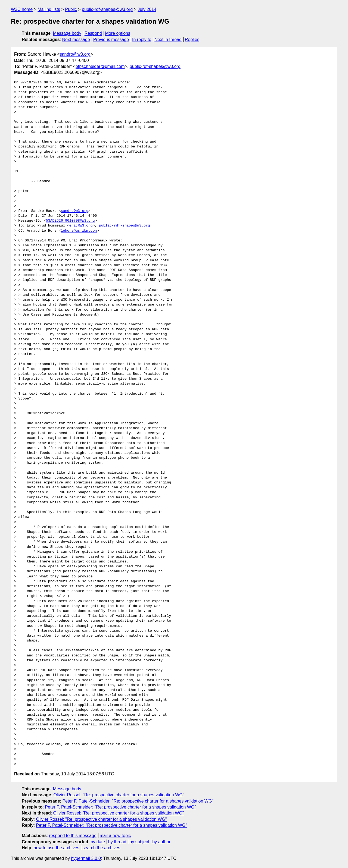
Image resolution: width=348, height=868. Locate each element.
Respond (93, 33)
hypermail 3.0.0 (86, 858)
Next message (76, 40)
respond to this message (73, 836)
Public (71, 9)
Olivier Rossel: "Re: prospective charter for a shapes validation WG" (119, 795)
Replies (192, 40)
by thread (117, 842)
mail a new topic (115, 836)
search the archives (102, 848)
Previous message (111, 40)
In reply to (142, 40)
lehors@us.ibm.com (79, 231)
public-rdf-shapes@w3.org (107, 9)
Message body (67, 33)
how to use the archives (57, 848)
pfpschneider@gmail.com (100, 66)
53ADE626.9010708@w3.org (70, 221)
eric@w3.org (81, 226)
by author (161, 842)
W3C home (22, 9)
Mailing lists (49, 9)
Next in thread (168, 40)
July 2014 (147, 9)
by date (98, 842)
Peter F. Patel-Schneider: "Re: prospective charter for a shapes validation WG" (138, 801)
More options (118, 33)
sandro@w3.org (75, 54)
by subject (139, 842)
